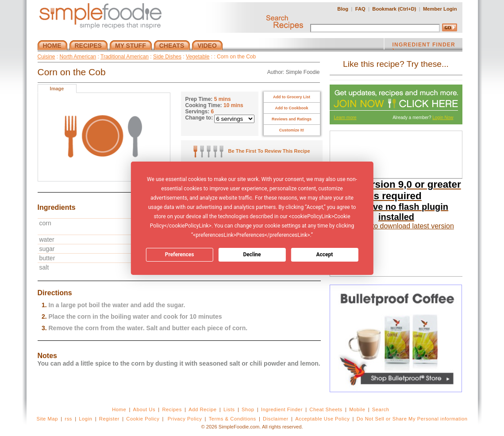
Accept (324, 255)
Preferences (180, 255)
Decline (252, 255)
